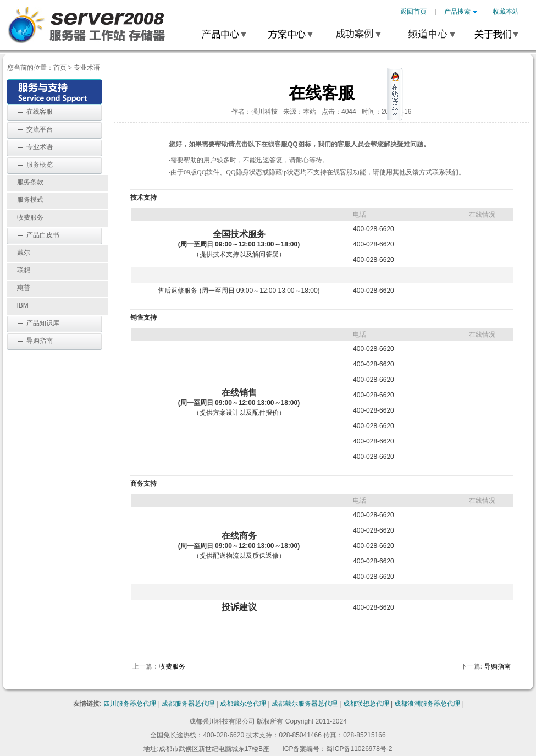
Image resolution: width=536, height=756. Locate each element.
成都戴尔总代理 (243, 704)
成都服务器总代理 (188, 704)
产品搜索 (460, 12)
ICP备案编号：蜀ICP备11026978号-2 (337, 749)
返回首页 (413, 12)
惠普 (24, 288)
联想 (24, 270)
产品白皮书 (43, 235)
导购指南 (40, 341)
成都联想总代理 (366, 704)
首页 (60, 68)
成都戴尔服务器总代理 (305, 704)
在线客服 (40, 112)
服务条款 (30, 182)
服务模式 (30, 200)
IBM (23, 305)
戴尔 (24, 253)
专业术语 (87, 68)
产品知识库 (43, 323)
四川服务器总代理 (130, 704)
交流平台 (40, 129)
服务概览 (40, 165)
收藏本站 (506, 12)
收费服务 (30, 217)
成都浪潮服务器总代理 (427, 704)
